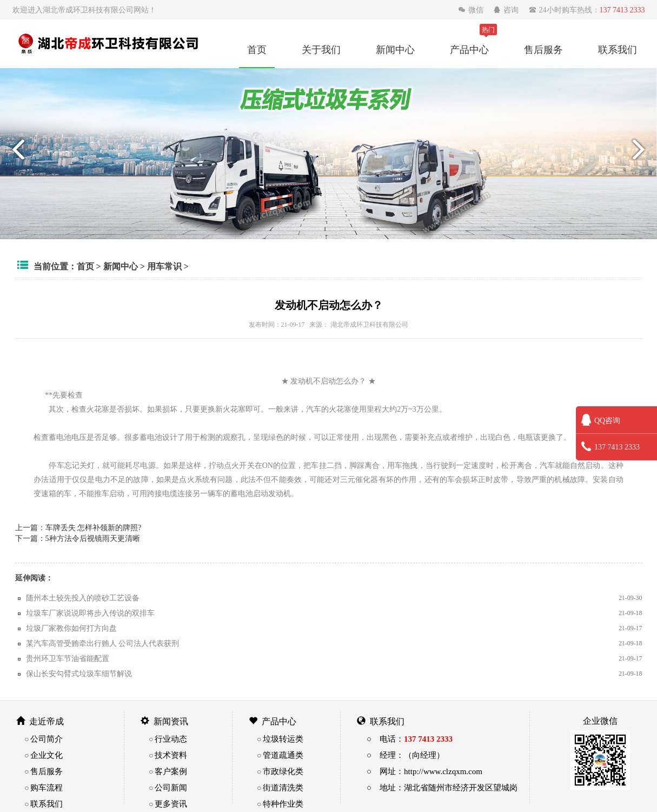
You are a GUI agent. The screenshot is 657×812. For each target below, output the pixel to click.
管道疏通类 (283, 755)
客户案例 (171, 771)
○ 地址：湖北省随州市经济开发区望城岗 (442, 787)
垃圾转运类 (283, 739)
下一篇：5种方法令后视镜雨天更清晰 (78, 538)
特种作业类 (283, 804)
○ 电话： (410, 739)
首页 (257, 49)
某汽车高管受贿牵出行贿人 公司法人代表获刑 (103, 643)
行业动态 (171, 739)
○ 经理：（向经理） (406, 755)
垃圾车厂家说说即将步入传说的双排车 (90, 613)
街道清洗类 (283, 787)
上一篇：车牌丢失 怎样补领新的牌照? (78, 527)
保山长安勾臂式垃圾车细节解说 (79, 674)
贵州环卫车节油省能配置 (68, 658)
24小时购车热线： (587, 10)
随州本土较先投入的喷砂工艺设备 (83, 598)
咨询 (507, 10)
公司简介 (47, 739)
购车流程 (47, 787)
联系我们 (618, 49)
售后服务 (543, 49)
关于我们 (321, 49)
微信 (472, 10)
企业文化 (47, 755)
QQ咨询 (601, 420)
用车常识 (164, 266)
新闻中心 (395, 49)
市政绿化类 (283, 771)
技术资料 (171, 755)
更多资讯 (171, 804)
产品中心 (469, 49)
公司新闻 (171, 787)
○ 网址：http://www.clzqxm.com (424, 771)
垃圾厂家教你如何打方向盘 (71, 628)
